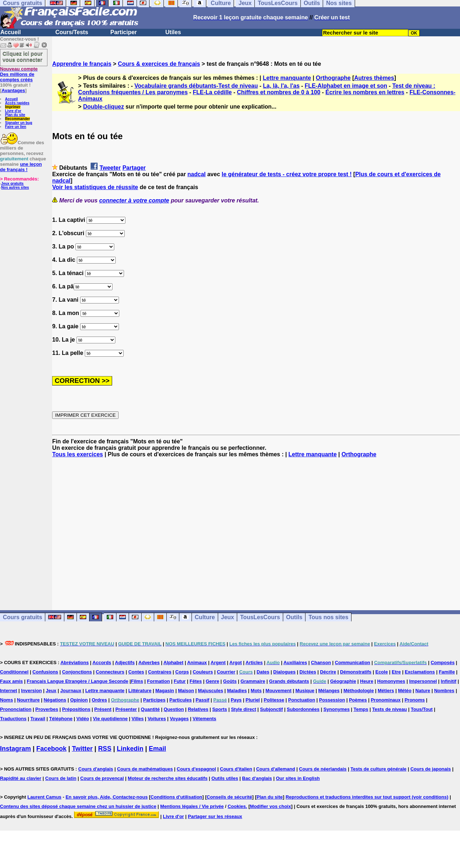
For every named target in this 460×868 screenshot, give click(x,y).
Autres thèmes (374, 78)
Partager (134, 168)
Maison (186, 691)
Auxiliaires (295, 663)
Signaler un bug (19, 123)
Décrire (328, 672)
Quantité (150, 709)
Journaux (71, 691)
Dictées (308, 672)
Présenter (126, 709)
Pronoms (415, 700)
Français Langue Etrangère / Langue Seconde (77, 681)
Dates (263, 672)
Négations (55, 700)
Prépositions (76, 709)
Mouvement (279, 691)
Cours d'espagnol (196, 769)
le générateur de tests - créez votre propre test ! (287, 174)
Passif (202, 700)
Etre (396, 672)
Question (174, 709)
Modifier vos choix (271, 806)
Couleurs (203, 672)
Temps (361, 709)
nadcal (197, 174)
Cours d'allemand (276, 769)
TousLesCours (260, 617)
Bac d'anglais (257, 778)
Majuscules (211, 691)
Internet (9, 691)
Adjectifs (125, 663)
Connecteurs (110, 672)
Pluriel (253, 700)
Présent (103, 709)
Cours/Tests (72, 32)
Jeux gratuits (12, 184)
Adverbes (149, 663)
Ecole (381, 672)
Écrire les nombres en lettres (365, 92)
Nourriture (28, 700)
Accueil (11, 32)
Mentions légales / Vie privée (192, 806)
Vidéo (83, 719)
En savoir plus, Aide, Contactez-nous (107, 797)
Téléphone (61, 719)
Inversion (32, 691)
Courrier (226, 672)
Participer (124, 32)
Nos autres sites (15, 188)
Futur (180, 681)
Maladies (237, 691)
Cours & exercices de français (159, 64)
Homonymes (391, 681)
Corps (182, 672)
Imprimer (13, 107)
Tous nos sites (328, 617)
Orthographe (333, 78)
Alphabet (174, 663)
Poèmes (358, 700)
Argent (218, 663)
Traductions (13, 719)
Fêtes (196, 681)
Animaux (197, 663)
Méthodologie (359, 691)
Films (137, 681)
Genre (212, 681)
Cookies (237, 806)
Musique (305, 691)
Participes (154, 700)
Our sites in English (298, 778)
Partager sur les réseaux (215, 816)
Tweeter (110, 168)
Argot (236, 663)
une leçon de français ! (21, 167)
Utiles (173, 32)
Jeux (227, 617)
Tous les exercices (77, 454)
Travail (38, 719)
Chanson (321, 663)
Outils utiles (225, 778)
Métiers (386, 691)
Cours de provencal (102, 778)
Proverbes (47, 709)
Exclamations (420, 672)
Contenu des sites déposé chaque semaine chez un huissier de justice (78, 806)
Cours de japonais (431, 769)
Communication (353, 663)
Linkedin (130, 749)
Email (157, 749)
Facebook (51, 749)
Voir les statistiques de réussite (95, 187)
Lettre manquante (287, 78)
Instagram (15, 749)
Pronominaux (386, 700)
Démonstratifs (356, 672)
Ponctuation (302, 700)
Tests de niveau (390, 709)
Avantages (13, 90)
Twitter (82, 749)
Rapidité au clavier (21, 778)
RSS (105, 749)
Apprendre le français (82, 64)
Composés (442, 663)
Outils (294, 617)
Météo (405, 691)
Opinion (79, 700)
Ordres (99, 700)
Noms (6, 700)
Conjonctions (77, 672)
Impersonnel (423, 681)
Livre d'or (13, 111)
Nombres (444, 691)
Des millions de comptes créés (19, 74)
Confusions (45, 672)
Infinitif (449, 681)
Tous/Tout (422, 709)
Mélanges (329, 691)
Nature (423, 691)
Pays (236, 700)
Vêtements (204, 719)
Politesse (274, 700)
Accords (102, 663)
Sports (220, 709)
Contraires (160, 672)
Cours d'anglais (96, 769)
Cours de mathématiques (145, 769)
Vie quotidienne (111, 719)
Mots (256, 691)
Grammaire (253, 681)
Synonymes (337, 709)
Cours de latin (61, 778)
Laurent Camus (44, 797)
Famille (447, 672)
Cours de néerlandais (323, 769)
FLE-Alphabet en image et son (346, 86)
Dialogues (284, 672)
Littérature (140, 691)
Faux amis (11, 681)
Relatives (198, 709)
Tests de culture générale (378, 769)
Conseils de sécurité (229, 797)
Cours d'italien (236, 769)
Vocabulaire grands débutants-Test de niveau (196, 86)
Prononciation (16, 709)
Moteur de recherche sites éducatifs (168, 778)
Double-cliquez (103, 107)
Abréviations (75, 663)
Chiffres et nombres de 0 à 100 (279, 92)
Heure (367, 681)
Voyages (180, 719)
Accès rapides (17, 103)
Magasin (165, 691)
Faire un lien (16, 127)
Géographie (343, 681)
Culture (205, 617)
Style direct (244, 709)
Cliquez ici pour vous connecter (23, 56)
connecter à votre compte (134, 200)
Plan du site (15, 115)
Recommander (17, 119)
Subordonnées (303, 709)
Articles (254, 663)
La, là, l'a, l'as (281, 86)
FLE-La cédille (212, 92)
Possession (332, 700)
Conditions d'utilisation (176, 797)
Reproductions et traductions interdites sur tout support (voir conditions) (367, 797)
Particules (180, 700)
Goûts (230, 681)
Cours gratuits (22, 617)
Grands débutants (289, 681)
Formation (158, 681)
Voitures (157, 719)
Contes (136, 672)
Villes (138, 719)
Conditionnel (14, 672)
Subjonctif (272, 709)
